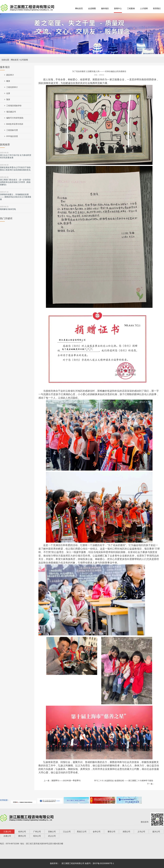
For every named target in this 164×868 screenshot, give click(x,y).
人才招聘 (144, 8)
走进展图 (92, 8)
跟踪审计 (10, 75)
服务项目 (105, 8)
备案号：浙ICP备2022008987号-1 (99, 863)
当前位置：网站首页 (10, 60)
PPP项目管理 (12, 136)
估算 (8, 93)
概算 (8, 81)
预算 (8, 99)
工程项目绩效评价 (14, 106)
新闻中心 (118, 8)
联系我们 (157, 8)
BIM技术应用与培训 (15, 124)
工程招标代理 (12, 130)
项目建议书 (11, 112)
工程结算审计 (12, 87)
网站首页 (79, 8)
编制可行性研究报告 (15, 118)
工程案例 (131, 8)
